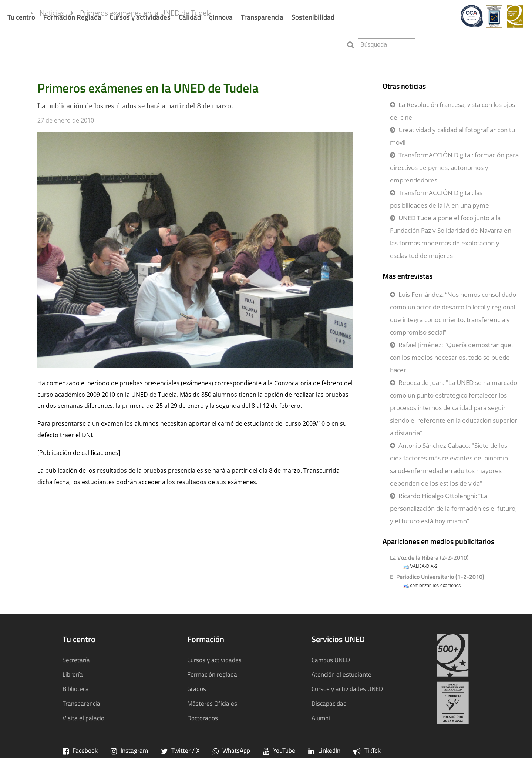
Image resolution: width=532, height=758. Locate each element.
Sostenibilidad (313, 17)
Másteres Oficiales (212, 703)
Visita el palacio (83, 718)
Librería (73, 674)
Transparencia (262, 17)
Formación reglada (212, 674)
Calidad (190, 17)
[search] (387, 45)
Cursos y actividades (140, 17)
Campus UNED (331, 660)
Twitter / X (180, 750)
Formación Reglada (72, 17)
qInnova (221, 17)
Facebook (80, 750)
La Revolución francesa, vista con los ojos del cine (452, 111)
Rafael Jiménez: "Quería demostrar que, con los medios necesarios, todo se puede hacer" (451, 357)
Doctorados (203, 718)
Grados (197, 689)
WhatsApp (231, 750)
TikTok (367, 750)
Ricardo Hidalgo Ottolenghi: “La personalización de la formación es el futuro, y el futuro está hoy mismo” (453, 508)
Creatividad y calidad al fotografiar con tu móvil (452, 136)
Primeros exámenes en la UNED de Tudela (160, 44)
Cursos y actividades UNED (347, 689)
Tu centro (21, 17)
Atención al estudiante (341, 674)
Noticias (66, 44)
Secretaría (76, 660)
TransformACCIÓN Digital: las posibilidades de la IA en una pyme (440, 199)
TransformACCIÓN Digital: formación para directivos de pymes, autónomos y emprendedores (454, 167)
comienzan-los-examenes (436, 586)
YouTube (279, 750)
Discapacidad (329, 703)
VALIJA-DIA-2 (424, 566)
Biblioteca (76, 689)
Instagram (129, 750)
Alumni (321, 718)
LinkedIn (324, 750)
